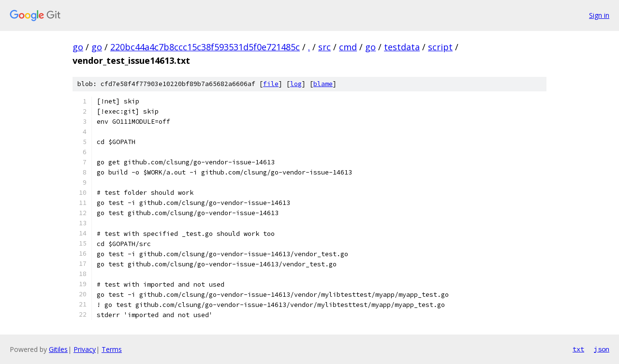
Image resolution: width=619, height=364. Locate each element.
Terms (112, 349)
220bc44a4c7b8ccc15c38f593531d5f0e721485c (205, 47)
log (296, 84)
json (602, 349)
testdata (402, 47)
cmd (348, 47)
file (271, 84)
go (78, 47)
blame (323, 84)
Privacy (85, 349)
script (440, 47)
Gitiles (58, 349)
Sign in (599, 15)
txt (578, 349)
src (324, 47)
